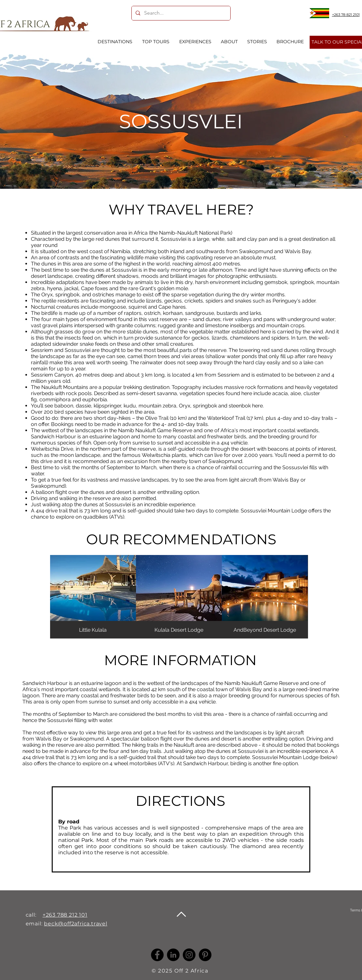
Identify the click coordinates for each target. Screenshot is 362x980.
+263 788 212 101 (65, 915)
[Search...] (180, 13)
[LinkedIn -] (173, 955)
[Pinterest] (205, 955)
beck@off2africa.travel (76, 924)
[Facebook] (157, 955)
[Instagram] (189, 955)
